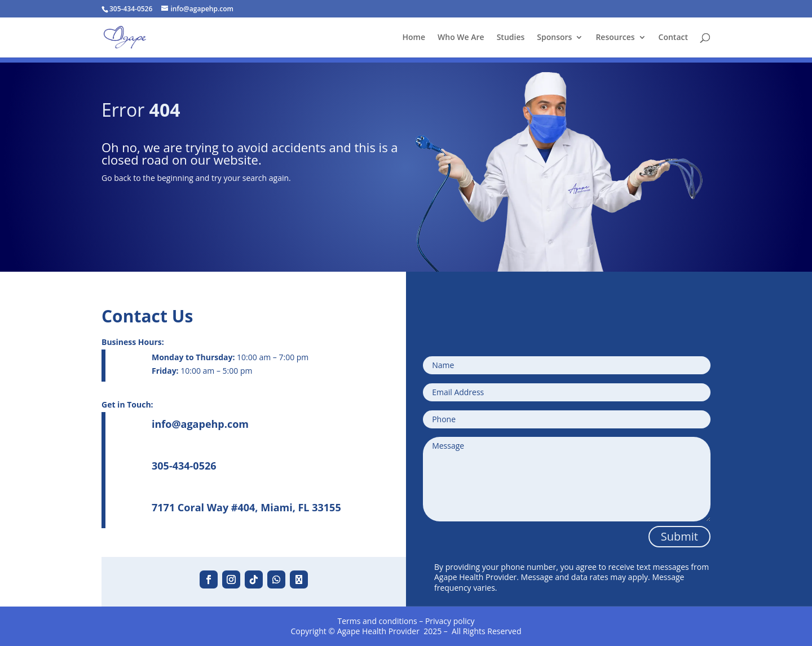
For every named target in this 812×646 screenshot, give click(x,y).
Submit (679, 536)
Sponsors (554, 38)
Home (414, 38)
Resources (615, 38)
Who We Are (461, 38)
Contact (673, 38)
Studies (511, 38)
